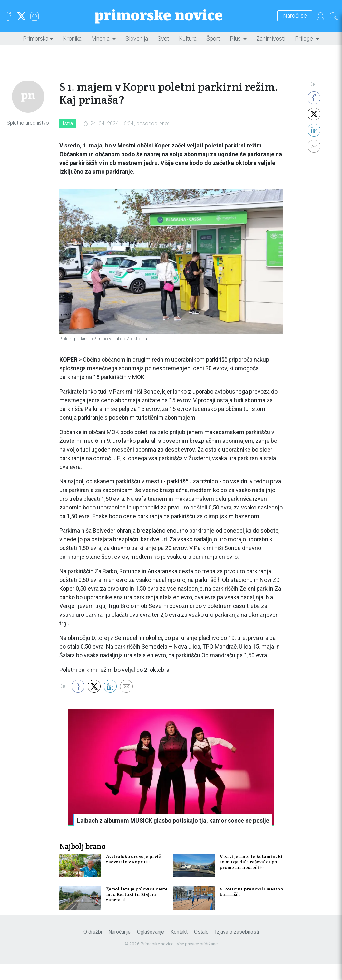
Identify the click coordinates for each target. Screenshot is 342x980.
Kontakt (179, 948)
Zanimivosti (271, 38)
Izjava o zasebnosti (237, 948)
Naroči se (285, 16)
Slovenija (137, 38)
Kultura (188, 38)
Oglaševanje (151, 948)
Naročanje (119, 948)
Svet (163, 38)
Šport (213, 38)
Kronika (72, 38)
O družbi (93, 948)
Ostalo (201, 948)
